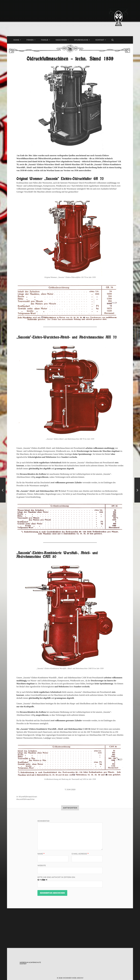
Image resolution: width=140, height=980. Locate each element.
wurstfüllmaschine (26, 799)
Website (42, 865)
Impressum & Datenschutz (30, 962)
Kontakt (100, 40)
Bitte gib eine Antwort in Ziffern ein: (56, 877)
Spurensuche (81, 40)
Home (16, 40)
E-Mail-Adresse (80, 854)
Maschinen (61, 40)
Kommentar (43, 821)
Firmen (30, 40)
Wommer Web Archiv (73, 978)
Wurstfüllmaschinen (28, 797)
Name (41, 854)
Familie (45, 40)
